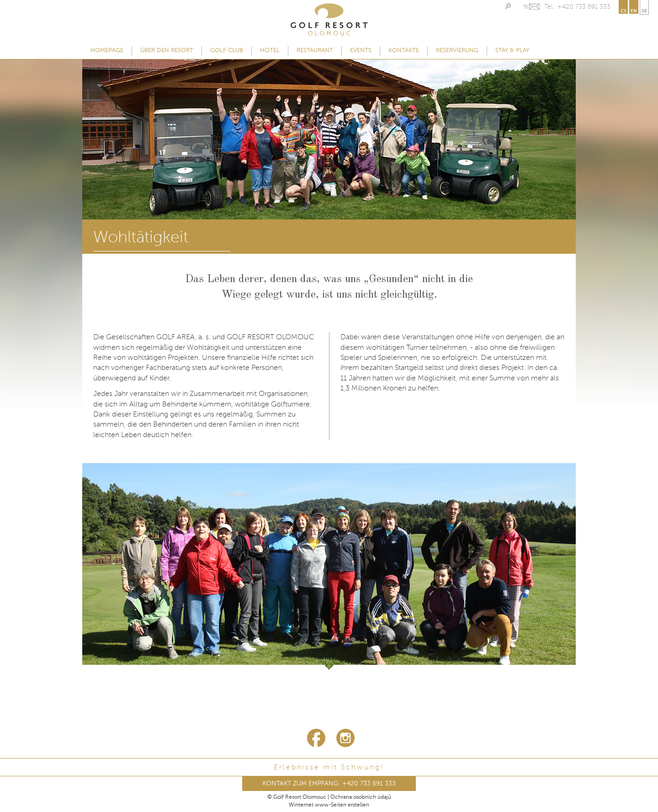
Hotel (270, 51)
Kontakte (404, 51)
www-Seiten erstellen (342, 805)
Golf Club (227, 51)
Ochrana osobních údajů (361, 797)
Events (361, 51)
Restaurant (315, 51)
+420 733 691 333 (584, 7)
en (634, 11)
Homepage (107, 51)
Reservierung (457, 51)
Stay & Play (512, 51)
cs (624, 11)
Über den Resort (167, 51)
